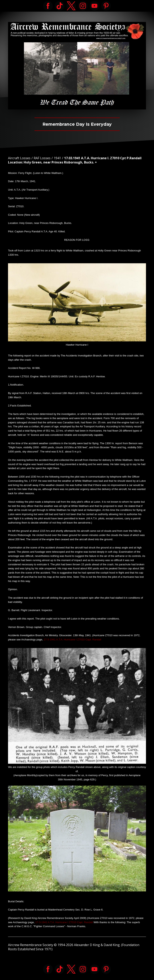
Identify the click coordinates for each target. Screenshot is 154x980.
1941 (57, 158)
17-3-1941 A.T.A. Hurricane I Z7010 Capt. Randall (72, 640)
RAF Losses (42, 158)
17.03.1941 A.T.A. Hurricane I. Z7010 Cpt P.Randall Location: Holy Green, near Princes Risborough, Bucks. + (75, 160)
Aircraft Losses (19, 158)
